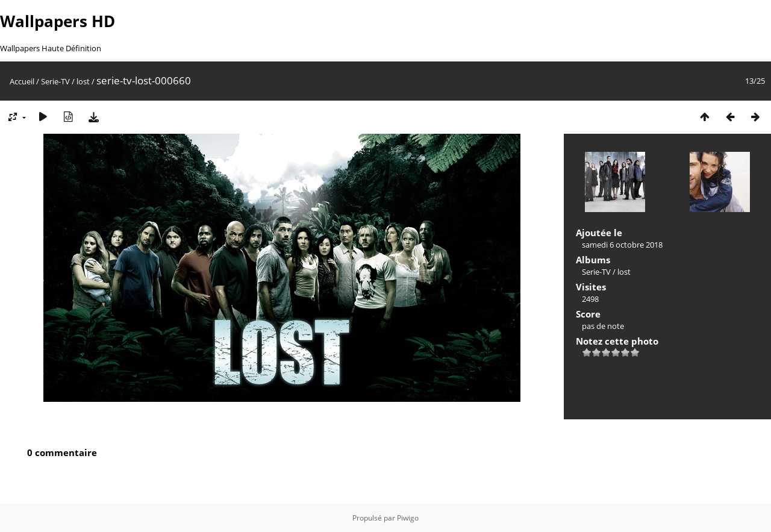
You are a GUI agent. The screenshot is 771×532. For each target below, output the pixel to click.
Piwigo (408, 518)
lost (83, 81)
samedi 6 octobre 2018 (622, 245)
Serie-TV (55, 81)
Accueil (22, 81)
